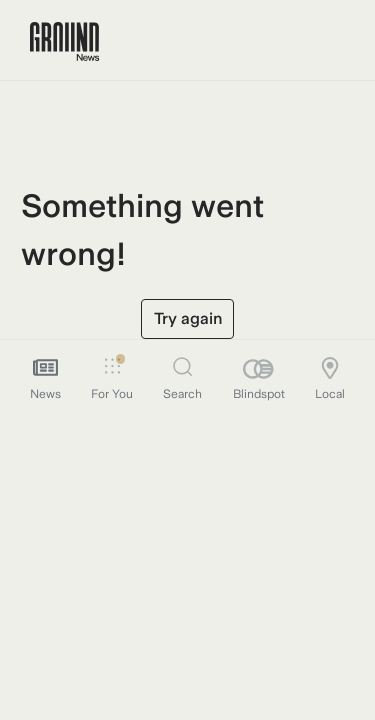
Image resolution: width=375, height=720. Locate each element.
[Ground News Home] (64, 42)
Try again (188, 318)
